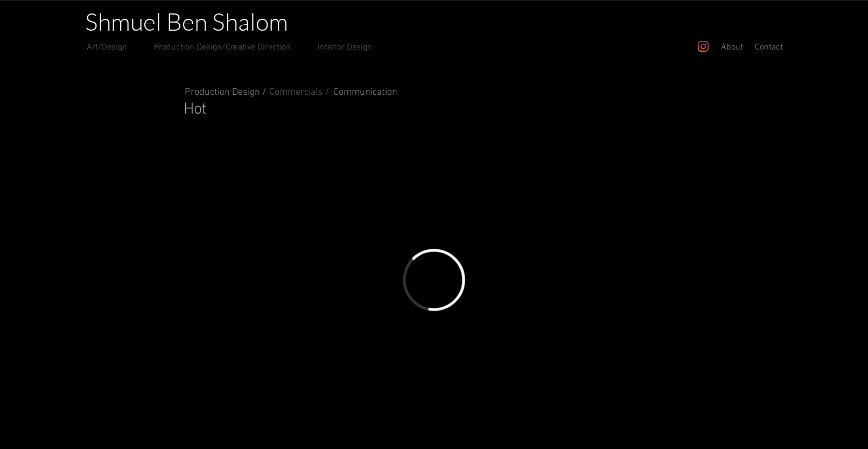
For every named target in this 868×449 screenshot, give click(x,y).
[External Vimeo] (434, 280)
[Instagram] (703, 46)
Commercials (296, 92)
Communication (365, 92)
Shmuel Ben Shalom (187, 21)
